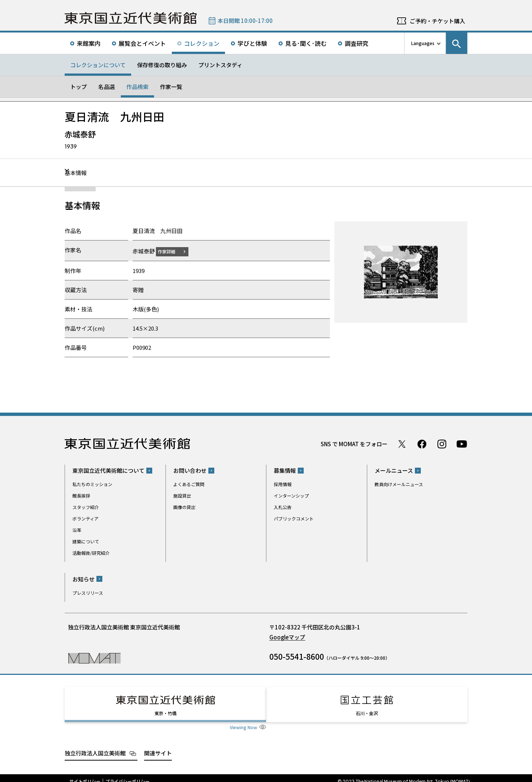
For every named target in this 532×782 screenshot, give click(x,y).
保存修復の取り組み (162, 65)
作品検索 (137, 87)
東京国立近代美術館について (108, 470)
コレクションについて (98, 65)
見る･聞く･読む (306, 43)
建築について (86, 541)
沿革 (77, 530)
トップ (79, 87)
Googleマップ (287, 637)
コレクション (202, 43)
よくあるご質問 (189, 484)
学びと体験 (252, 43)
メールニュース (394, 470)
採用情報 (283, 484)
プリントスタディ (220, 65)
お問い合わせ (190, 470)
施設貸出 (182, 496)
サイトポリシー (85, 775)
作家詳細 (171, 251)
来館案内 (89, 43)
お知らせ (83, 579)
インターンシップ (291, 496)
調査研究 (357, 43)
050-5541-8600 (297, 656)
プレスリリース (88, 592)
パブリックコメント (294, 518)
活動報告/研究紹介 (91, 553)
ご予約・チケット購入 (437, 21)
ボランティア (86, 518)
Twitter (402, 444)
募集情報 (285, 470)
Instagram (442, 444)
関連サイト (158, 746)
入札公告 (283, 507)
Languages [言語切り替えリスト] (423, 43)
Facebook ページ (422, 444)
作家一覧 (171, 87)
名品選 (107, 87)
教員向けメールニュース (399, 484)
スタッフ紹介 (86, 507)
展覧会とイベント (142, 43)
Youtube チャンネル (462, 444)
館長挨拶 (81, 496)
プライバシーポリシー (127, 775)
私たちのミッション (92, 484)
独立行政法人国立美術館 (95, 746)
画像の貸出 (184, 507)
